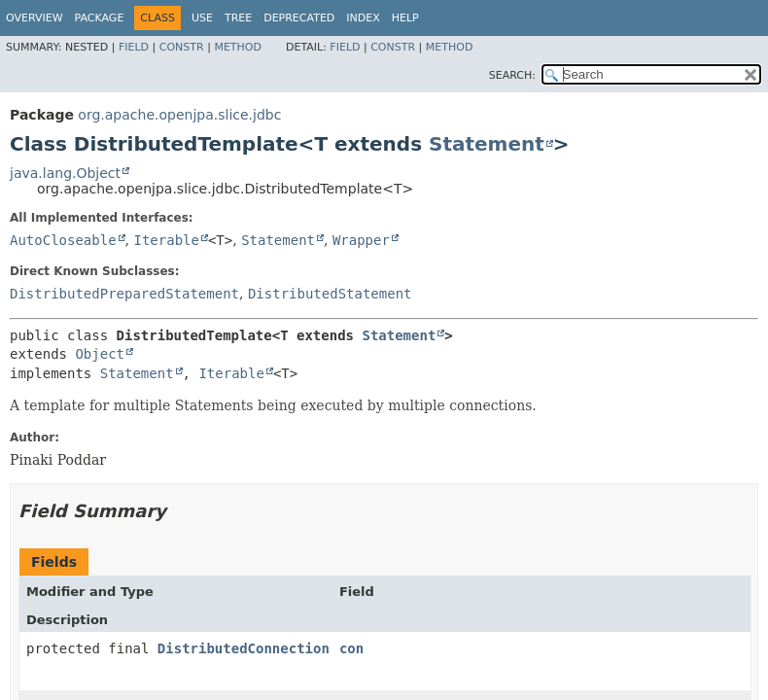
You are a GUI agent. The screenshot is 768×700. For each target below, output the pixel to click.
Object (100, 354)
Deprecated (299, 18)
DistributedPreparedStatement (124, 294)
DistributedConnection (244, 648)
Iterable (166, 240)
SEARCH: (512, 75)
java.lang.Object (65, 173)
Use (202, 18)
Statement (487, 144)
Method (238, 47)
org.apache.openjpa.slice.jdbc (179, 115)
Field (134, 47)
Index (363, 18)
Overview (35, 18)
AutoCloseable (63, 240)
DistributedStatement (330, 294)
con (351, 648)
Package (100, 18)
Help (405, 18)
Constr (182, 47)
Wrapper (361, 240)
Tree (238, 18)
